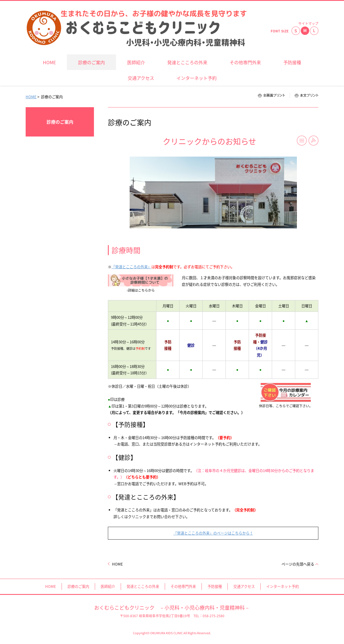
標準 (305, 31)
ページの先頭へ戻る (298, 564)
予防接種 (215, 586)
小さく (296, 31)
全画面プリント (274, 95)
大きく (314, 31)
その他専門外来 (183, 586)
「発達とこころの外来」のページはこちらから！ (213, 533)
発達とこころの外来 (143, 586)
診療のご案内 (60, 122)
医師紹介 (108, 586)
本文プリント (304, 95)
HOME (31, 97)
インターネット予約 (283, 586)
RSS (313, 141)
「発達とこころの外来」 (131, 267)
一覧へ (302, 141)
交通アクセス (244, 586)
